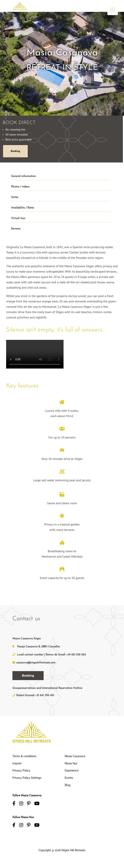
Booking (15, 151)
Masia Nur (71, 763)
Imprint (17, 763)
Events (69, 778)
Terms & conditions (24, 756)
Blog (68, 785)
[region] (62, 63)
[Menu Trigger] (113, 10)
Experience (72, 771)
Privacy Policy (21, 771)
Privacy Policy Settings (27, 778)
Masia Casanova (75, 756)
